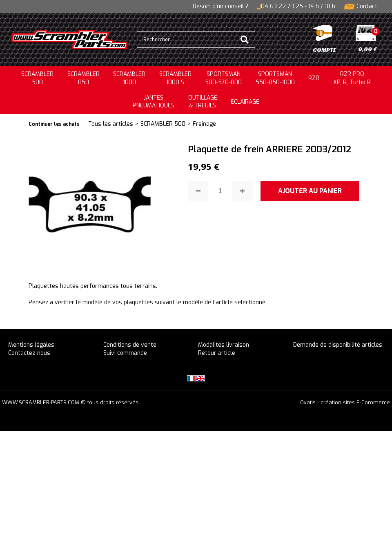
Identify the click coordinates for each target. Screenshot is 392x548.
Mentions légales (31, 345)
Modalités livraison (224, 345)
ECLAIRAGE (245, 102)
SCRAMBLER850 (84, 78)
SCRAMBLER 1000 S (175, 78)
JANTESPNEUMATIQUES (154, 102)
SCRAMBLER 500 (163, 124)
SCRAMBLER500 (37, 78)
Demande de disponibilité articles (338, 345)
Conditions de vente (130, 345)
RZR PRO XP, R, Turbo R (352, 78)
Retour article (217, 353)
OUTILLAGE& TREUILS (203, 102)
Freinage (204, 124)
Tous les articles (111, 124)
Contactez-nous (29, 353)
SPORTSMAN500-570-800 (223, 78)
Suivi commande (125, 353)
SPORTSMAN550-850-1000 (275, 78)
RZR (314, 78)
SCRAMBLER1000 (129, 78)
